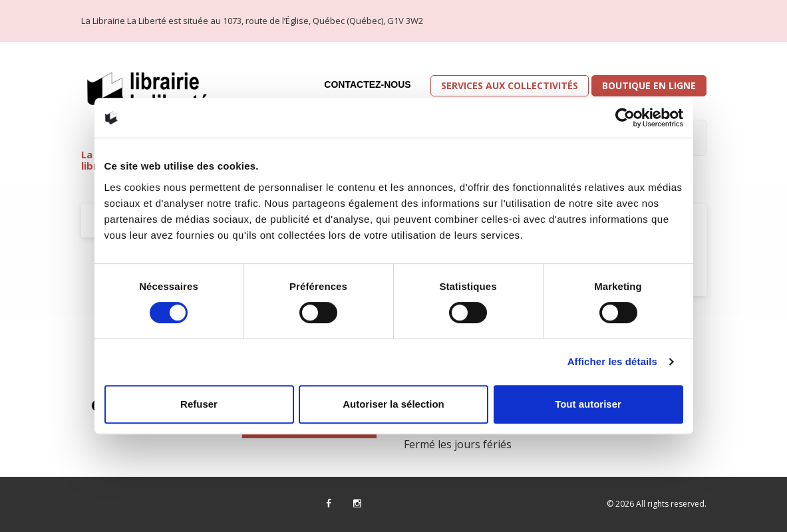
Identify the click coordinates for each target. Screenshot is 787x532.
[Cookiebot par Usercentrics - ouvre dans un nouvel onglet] (625, 118)
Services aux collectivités (510, 85)
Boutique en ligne (649, 85)
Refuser (199, 404)
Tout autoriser (588, 404)
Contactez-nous (367, 84)
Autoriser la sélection (393, 404)
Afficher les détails (612, 361)
